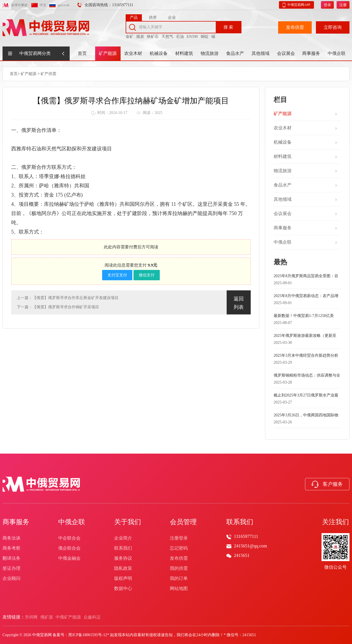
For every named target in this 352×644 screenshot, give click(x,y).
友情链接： (14, 617)
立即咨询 (333, 25)
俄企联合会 (69, 548)
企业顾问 (11, 578)
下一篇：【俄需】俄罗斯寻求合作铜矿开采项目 (58, 306)
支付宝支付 (117, 275)
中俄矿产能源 (68, 617)
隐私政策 (123, 568)
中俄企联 (337, 53)
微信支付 (147, 275)
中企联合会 (69, 538)
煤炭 (140, 35)
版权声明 (123, 578)
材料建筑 (184, 53)
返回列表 (239, 302)
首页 (82, 53)
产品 (134, 16)
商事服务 (311, 53)
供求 (153, 16)
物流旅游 (210, 53)
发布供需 (295, 25)
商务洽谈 (11, 538)
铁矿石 (153, 35)
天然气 (167, 35)
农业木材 (133, 53)
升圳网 (31, 617)
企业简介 (123, 538)
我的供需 (179, 568)
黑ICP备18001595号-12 (88, 635)
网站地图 (179, 588)
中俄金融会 (69, 558)
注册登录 (179, 538)
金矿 (130, 35)
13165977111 (246, 536)
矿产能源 (108, 53)
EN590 (192, 35)
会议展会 (286, 53)
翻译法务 (11, 558)
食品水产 (235, 53)
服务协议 (123, 558)
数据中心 (123, 588)
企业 (172, 16)
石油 (180, 35)
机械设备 (159, 53)
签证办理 (11, 568)
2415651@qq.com (250, 546)
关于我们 (128, 522)
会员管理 (183, 522)
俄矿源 (47, 617)
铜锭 (205, 35)
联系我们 (123, 548)
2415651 (242, 555)
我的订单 (179, 578)
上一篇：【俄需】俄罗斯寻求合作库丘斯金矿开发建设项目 (68, 297)
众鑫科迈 (92, 617)
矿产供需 (48, 73)
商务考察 (11, 548)
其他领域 (261, 53)
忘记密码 (179, 548)
